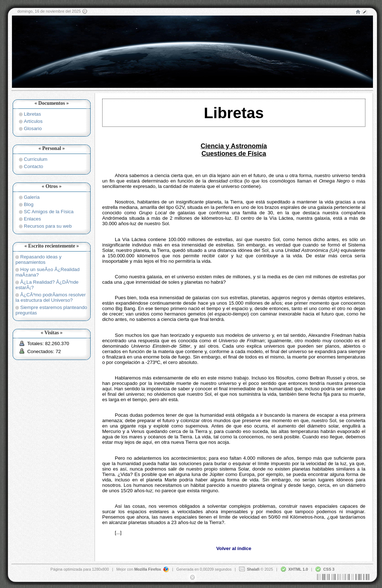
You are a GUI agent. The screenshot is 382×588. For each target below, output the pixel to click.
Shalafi (253, 569)
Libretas (32, 114)
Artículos (33, 121)
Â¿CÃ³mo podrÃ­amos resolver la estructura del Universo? (51, 297)
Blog (29, 204)
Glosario (33, 128)
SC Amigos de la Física (49, 212)
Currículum (36, 159)
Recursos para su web (48, 226)
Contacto (33, 166)
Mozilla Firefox (148, 569)
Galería (32, 197)
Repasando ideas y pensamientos (38, 259)
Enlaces (32, 219)
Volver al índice (234, 548)
